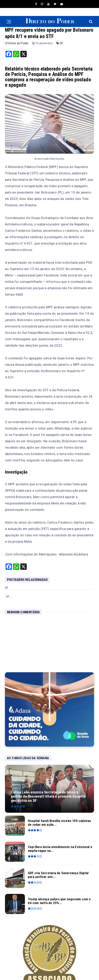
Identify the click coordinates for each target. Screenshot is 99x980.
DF (62, 43)
